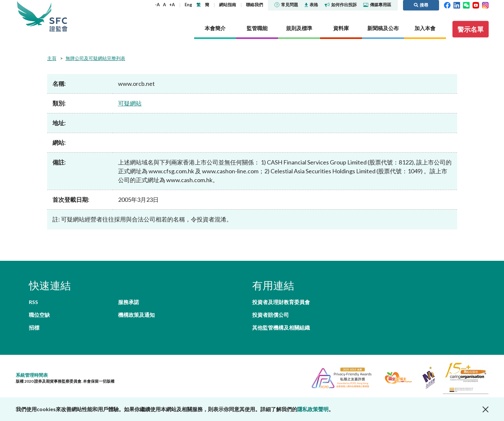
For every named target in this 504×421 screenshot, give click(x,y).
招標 (34, 327)
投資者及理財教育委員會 (281, 302)
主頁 (52, 58)
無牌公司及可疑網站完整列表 (95, 58)
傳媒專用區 (377, 5)
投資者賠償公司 (271, 315)
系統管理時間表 (32, 375)
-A (157, 5)
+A (172, 5)
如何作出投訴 (341, 5)
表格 (311, 5)
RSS (33, 302)
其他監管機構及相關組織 (281, 327)
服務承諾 (129, 302)
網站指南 (228, 5)
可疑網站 (130, 103)
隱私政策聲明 (313, 409)
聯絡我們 (254, 5)
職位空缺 (39, 315)
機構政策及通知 (136, 315)
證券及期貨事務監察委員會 (58, 16)
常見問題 (286, 5)
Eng (188, 5)
